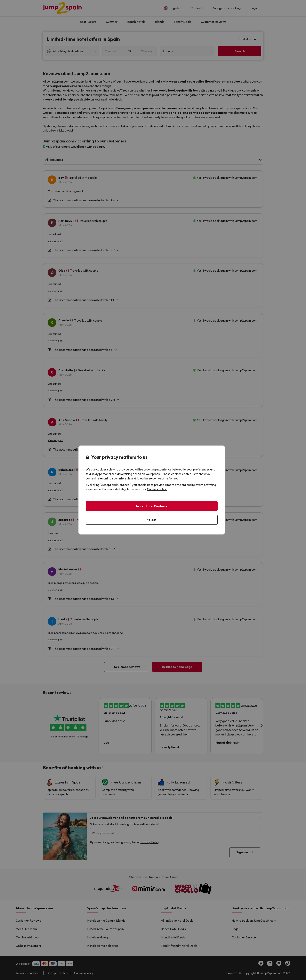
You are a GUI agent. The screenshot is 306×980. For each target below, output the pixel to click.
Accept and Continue (152, 506)
